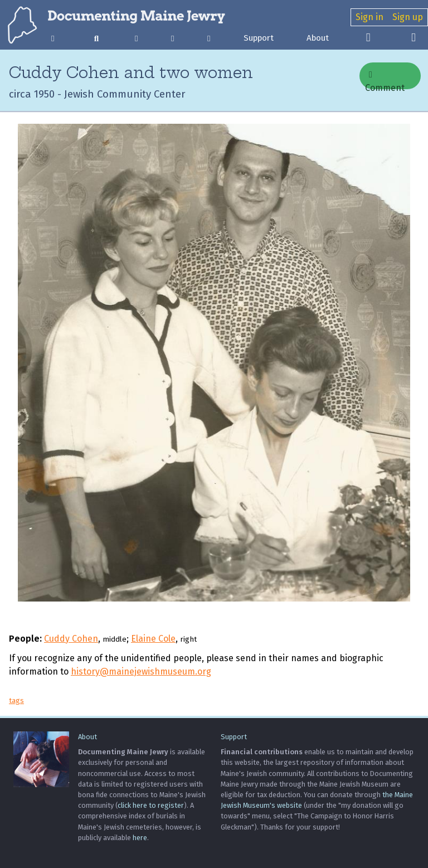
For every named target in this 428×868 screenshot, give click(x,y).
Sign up (408, 17)
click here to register (151, 805)
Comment (385, 80)
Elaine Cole (153, 639)
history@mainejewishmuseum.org (141, 671)
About (318, 38)
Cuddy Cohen (71, 639)
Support (259, 38)
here (140, 838)
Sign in (369, 17)
